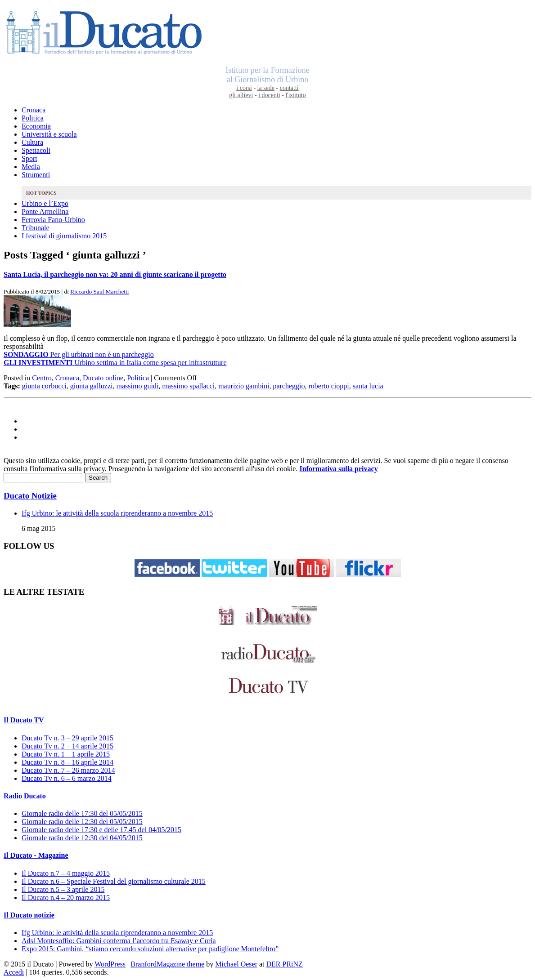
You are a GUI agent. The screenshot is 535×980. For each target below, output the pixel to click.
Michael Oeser (236, 964)
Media (31, 167)
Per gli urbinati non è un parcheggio (79, 354)
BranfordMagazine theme (167, 964)
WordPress (110, 964)
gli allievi (241, 95)
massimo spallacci (188, 386)
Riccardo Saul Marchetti (99, 292)
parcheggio (289, 386)
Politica (33, 118)
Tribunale (36, 228)
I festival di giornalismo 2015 (64, 236)
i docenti (269, 95)
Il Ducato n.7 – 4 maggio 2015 (66, 873)
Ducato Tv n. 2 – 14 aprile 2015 (67, 746)
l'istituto (295, 95)
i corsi (244, 88)
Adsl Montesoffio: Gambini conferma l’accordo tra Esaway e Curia (119, 941)
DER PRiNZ (285, 964)
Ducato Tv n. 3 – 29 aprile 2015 (67, 738)
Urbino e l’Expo (45, 203)
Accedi (14, 972)
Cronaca (34, 110)
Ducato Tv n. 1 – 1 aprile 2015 (66, 754)
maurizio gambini (244, 386)
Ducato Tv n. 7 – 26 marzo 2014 (68, 770)
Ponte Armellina (45, 212)
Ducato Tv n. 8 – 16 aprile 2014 (67, 762)
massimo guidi (137, 386)
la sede (266, 88)
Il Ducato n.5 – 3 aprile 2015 (63, 889)
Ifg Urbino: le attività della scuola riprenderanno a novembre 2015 (117, 513)
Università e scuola (49, 134)
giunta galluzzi (92, 386)
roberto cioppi (329, 386)
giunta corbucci (44, 386)
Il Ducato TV (24, 720)
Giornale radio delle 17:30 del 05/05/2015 (82, 813)
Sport (29, 158)
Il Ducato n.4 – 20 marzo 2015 (66, 898)
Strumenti (36, 175)
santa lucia (368, 386)
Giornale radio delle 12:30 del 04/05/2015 (82, 838)
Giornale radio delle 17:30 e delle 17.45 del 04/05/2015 (101, 830)
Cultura (32, 142)
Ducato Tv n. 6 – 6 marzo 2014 (67, 778)
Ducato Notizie (30, 496)
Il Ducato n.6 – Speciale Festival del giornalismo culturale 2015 (114, 881)
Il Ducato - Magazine (36, 855)
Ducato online (103, 378)
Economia (36, 126)
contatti (289, 88)
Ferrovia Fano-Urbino (53, 220)
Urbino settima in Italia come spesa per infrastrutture (115, 363)
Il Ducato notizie (29, 915)
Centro (42, 378)
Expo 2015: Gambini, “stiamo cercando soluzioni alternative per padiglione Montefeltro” (150, 949)
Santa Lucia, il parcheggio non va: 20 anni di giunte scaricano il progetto (115, 274)
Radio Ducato (25, 796)
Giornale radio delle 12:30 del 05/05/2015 (82, 822)
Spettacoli (36, 150)
